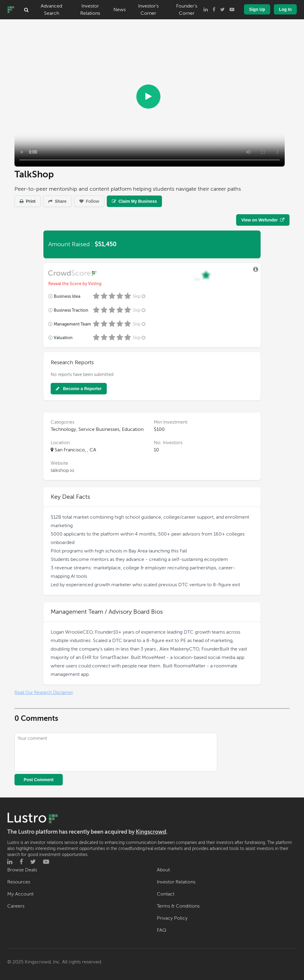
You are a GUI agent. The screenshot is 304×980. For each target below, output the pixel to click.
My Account (20, 894)
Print (28, 201)
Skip (140, 296)
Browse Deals (22, 870)
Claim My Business (135, 201)
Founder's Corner (187, 10)
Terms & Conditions (178, 906)
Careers (16, 906)
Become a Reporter (79, 389)
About (163, 870)
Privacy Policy (172, 918)
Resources (19, 882)
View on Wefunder (263, 220)
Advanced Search (51, 10)
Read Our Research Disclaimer (44, 693)
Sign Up (257, 9)
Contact (166, 894)
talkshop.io (62, 470)
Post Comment (39, 780)
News (120, 10)
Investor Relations (90, 10)
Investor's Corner (148, 10)
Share (57, 201)
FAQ (161, 930)
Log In (285, 9)
